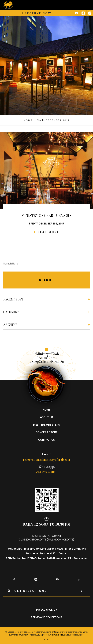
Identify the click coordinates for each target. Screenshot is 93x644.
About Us (47, 417)
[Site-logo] (6, 5)
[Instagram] (32, 580)
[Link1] (76, 13)
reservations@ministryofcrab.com (46, 460)
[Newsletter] (46, 591)
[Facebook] (10, 580)
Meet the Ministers (47, 425)
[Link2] (83, 13)
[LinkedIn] (75, 580)
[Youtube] (53, 580)
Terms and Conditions (46, 617)
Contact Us (46, 440)
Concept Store (46, 432)
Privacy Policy (47, 610)
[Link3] (90, 13)
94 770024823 (46, 472)
